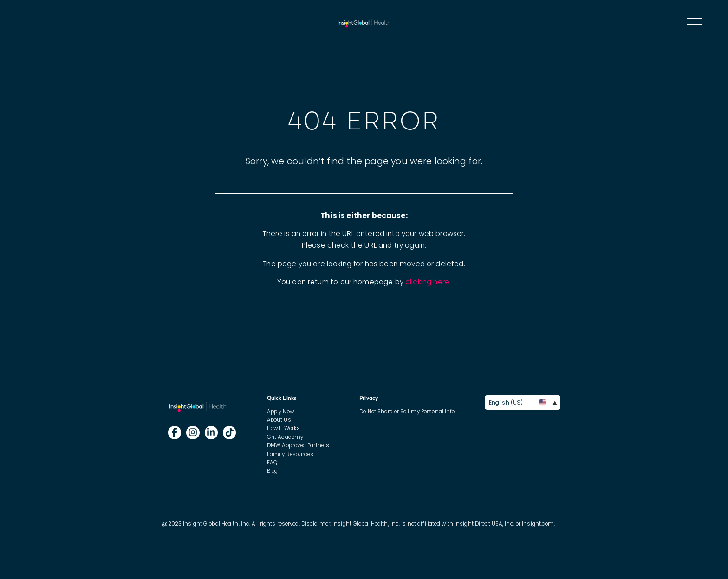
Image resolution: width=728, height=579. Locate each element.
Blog (272, 471)
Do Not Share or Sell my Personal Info (407, 412)
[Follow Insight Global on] (175, 433)
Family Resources (290, 454)
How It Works (283, 428)
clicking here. (428, 282)
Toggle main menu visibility (694, 21)
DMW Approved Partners (298, 445)
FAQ (272, 463)
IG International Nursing (364, 23)
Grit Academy (285, 437)
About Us (279, 420)
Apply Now (280, 412)
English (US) (523, 402)
